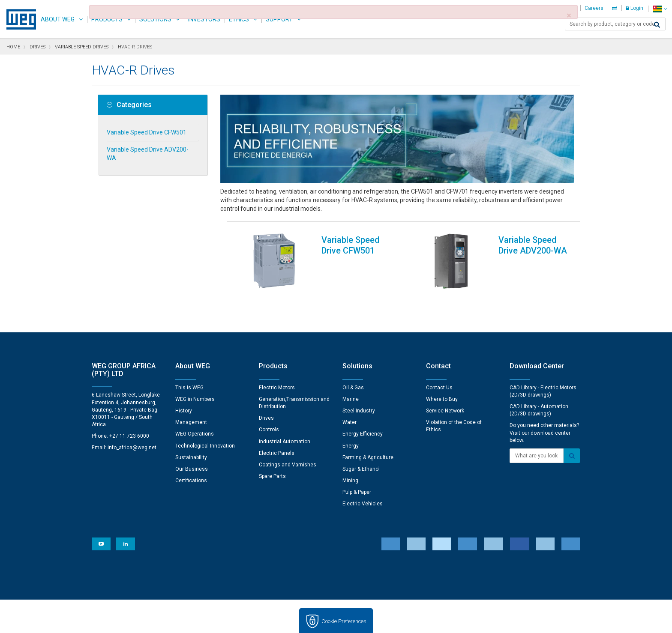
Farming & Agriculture (368, 431)
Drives (266, 391)
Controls (269, 403)
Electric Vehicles (363, 477)
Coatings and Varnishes (288, 438)
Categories (129, 105)
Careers (594, 8)
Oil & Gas (353, 361)
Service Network (445, 384)
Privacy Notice (220, 621)
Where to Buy (442, 373)
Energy (351, 419)
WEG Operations (195, 407)
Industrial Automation (285, 415)
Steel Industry (359, 384)
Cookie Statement (270, 621)
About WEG (58, 19)
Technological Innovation (205, 419)
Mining (350, 454)
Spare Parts (272, 450)
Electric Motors (277, 361)
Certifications (191, 454)
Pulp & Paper (357, 466)
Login (634, 8)
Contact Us (439, 361)
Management (191, 396)
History (184, 384)
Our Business (192, 442)
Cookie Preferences (344, 595)
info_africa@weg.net (132, 421)
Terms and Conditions (330, 621)
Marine (351, 373)
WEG (18, 19)
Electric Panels (277, 427)
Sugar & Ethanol (361, 442)
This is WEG (189, 361)
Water (349, 396)
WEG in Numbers (195, 373)
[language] (660, 9)
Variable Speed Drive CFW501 (147, 132)
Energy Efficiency (363, 407)
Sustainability (191, 431)
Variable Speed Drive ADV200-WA (148, 154)
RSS (371, 621)
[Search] (657, 25)
